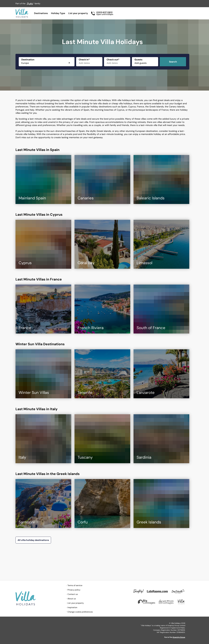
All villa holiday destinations (33, 540)
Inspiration (72, 607)
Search (173, 62)
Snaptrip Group (179, 637)
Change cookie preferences (80, 612)
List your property (78, 13)
